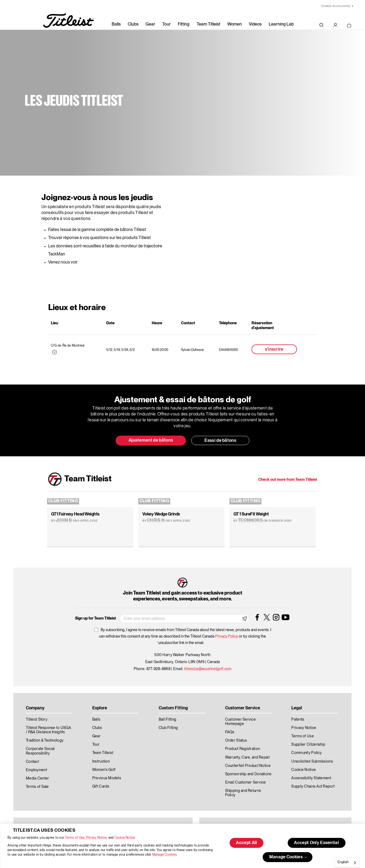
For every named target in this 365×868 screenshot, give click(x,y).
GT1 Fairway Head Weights (75, 514)
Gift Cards (101, 787)
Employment (36, 770)
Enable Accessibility (336, 6)
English (343, 862)
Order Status (236, 741)
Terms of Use (75, 838)
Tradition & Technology (45, 741)
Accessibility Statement (311, 778)
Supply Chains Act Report (313, 787)
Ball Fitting (167, 720)
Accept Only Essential (316, 843)
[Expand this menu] (54, 352)
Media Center (37, 778)
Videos (255, 24)
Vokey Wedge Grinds (161, 514)
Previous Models (107, 778)
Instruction (101, 762)
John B (64, 521)
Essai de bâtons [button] (220, 441)
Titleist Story (37, 720)
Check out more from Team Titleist (288, 480)
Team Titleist (208, 24)
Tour (166, 24)
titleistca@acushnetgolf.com (208, 669)
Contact (32, 762)
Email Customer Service (246, 782)
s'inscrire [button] (274, 350)
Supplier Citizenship (308, 745)
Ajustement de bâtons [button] (151, 440)
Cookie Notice (125, 838)
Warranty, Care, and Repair (248, 757)
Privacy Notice (96, 838)
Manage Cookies (164, 855)
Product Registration (243, 749)
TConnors (250, 521)
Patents (298, 720)
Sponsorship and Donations (248, 774)
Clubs (133, 24)
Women (235, 24)
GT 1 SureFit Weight (251, 514)
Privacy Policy (227, 636)
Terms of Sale (37, 787)
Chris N (156, 521)
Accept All (246, 843)
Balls (116, 24)
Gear (150, 24)
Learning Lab (281, 24)
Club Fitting (63, 501)
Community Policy (306, 753)
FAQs (230, 732)
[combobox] (347, 863)
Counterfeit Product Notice (248, 766)
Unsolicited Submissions (312, 762)
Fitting (184, 24)
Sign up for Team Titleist (95, 618)
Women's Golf (104, 770)
